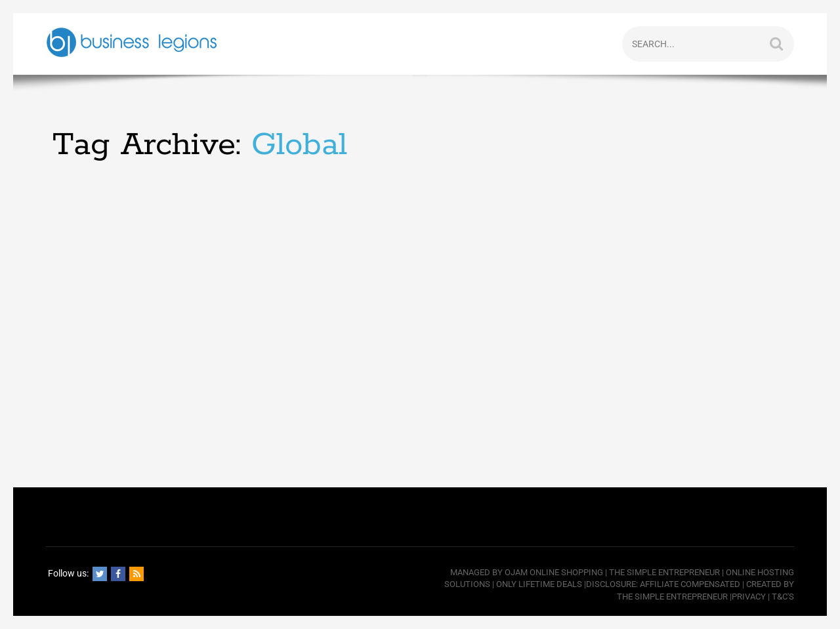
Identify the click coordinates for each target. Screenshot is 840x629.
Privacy (749, 597)
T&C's (783, 597)
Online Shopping (566, 572)
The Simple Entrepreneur (664, 572)
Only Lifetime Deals (539, 584)
